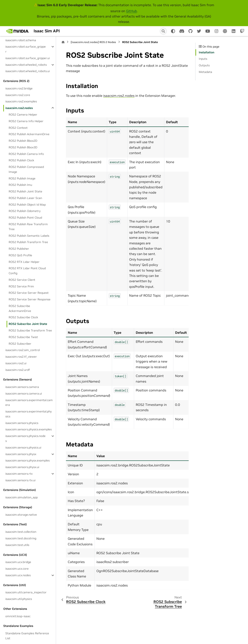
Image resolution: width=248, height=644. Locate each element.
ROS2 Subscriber (20, 344)
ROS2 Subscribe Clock (23, 317)
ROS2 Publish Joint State (25, 191)
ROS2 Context (18, 128)
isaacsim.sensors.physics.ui (23, 447)
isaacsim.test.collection (21, 532)
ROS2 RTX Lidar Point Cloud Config (27, 271)
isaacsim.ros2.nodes (19, 108)
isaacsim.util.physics (19, 599)
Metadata (205, 72)
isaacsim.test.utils (17, 545)
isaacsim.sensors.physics (22, 423)
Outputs (204, 65)
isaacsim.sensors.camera (22, 387)
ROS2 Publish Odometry (25, 211)
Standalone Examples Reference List (27, 636)
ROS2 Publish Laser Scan (25, 198)
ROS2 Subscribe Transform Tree (30, 330)
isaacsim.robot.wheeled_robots (26, 65)
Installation (206, 52)
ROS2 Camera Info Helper (26, 121)
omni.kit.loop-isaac (18, 616)
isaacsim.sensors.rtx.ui (20, 480)
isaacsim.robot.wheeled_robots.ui (27, 71)
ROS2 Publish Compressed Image (26, 169)
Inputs (203, 59)
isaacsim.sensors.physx (21, 454)
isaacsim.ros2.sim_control (23, 350)
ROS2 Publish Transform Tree (28, 242)
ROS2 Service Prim (21, 286)
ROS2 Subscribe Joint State (28, 324)
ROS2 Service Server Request (29, 293)
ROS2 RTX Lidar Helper (24, 262)
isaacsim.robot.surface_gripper (26, 49)
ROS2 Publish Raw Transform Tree (28, 227)
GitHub (132, 11)
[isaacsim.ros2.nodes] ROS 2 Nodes (93, 42)
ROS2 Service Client (22, 280)
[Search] (163, 31)
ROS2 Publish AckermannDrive (29, 134)
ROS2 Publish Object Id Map (27, 205)
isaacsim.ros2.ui (16, 363)
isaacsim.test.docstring (21, 538)
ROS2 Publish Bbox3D (23, 147)
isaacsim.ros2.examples (21, 101)
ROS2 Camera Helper (23, 115)
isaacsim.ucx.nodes (18, 575)
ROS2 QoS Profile (20, 255)
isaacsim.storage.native (21, 515)
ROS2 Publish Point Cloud (25, 218)
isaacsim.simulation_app (22, 497)
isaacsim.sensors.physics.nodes (25, 438)
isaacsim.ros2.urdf (18, 370)
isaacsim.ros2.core (18, 95)
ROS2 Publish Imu (20, 185)
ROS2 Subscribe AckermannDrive (20, 308)
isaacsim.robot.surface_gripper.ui (27, 58)
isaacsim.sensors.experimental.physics (29, 414)
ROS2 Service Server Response (30, 299)
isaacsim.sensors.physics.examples (29, 429)
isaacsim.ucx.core (17, 569)
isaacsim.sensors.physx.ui (22, 467)
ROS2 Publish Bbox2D (23, 141)
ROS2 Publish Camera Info (26, 154)
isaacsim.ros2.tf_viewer (21, 357)
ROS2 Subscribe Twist (23, 337)
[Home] (63, 42)
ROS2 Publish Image (22, 178)
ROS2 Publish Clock (21, 160)
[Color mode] (173, 31)
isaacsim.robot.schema (21, 40)
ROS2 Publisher (19, 249)
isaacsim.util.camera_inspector (26, 592)
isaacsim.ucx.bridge (18, 562)
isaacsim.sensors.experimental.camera (29, 403)
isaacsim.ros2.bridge (19, 88)
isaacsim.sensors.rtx (19, 474)
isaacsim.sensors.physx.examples (27, 460)
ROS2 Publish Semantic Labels (29, 236)
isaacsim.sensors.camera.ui (24, 393)
